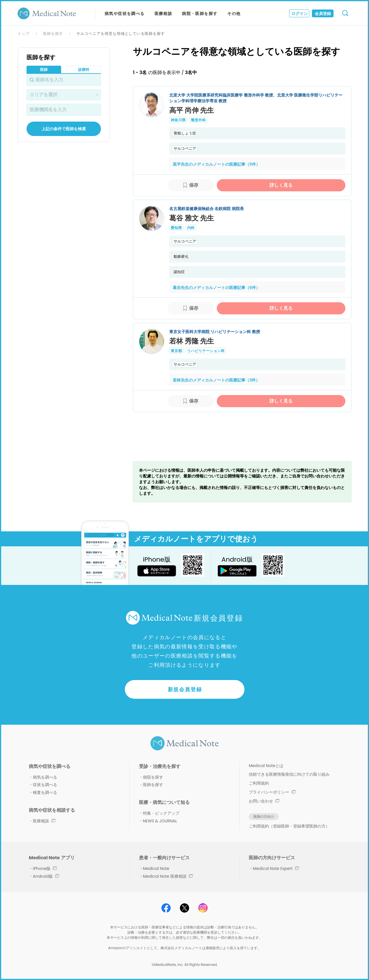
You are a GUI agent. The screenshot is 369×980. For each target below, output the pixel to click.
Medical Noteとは (266, 766)
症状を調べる (45, 785)
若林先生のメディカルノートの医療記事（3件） (216, 380)
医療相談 (163, 14)
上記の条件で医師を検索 (64, 129)
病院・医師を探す (200, 14)
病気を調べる (45, 777)
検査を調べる (45, 792)
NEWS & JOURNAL (160, 821)
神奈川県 (178, 120)
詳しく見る (281, 185)
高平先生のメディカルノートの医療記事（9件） (216, 164)
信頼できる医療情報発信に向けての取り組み (289, 774)
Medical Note (156, 868)
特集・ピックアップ (161, 813)
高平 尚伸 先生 (192, 110)
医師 (44, 70)
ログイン (300, 14)
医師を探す (53, 34)
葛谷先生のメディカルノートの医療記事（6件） (216, 288)
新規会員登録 (185, 689)
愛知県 (176, 228)
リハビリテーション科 (206, 351)
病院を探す (153, 777)
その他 (234, 14)
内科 (191, 228)
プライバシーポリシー (272, 792)
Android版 (46, 876)
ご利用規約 (259, 783)
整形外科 (198, 120)
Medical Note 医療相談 (168, 876)
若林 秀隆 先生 (192, 341)
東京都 (176, 351)
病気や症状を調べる (125, 14)
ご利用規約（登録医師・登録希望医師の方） (289, 826)
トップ (24, 34)
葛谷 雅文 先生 (192, 218)
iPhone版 (45, 868)
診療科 (84, 70)
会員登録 (323, 14)
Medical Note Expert (276, 868)
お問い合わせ (264, 801)
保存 (194, 185)
